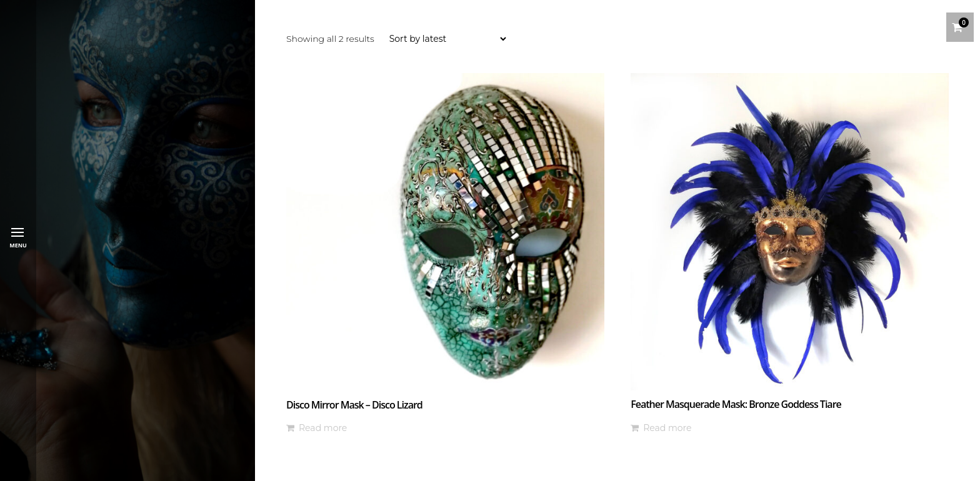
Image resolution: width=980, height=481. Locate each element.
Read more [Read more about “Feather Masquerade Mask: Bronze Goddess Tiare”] (667, 428)
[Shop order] (447, 39)
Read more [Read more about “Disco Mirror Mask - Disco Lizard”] (323, 428)
